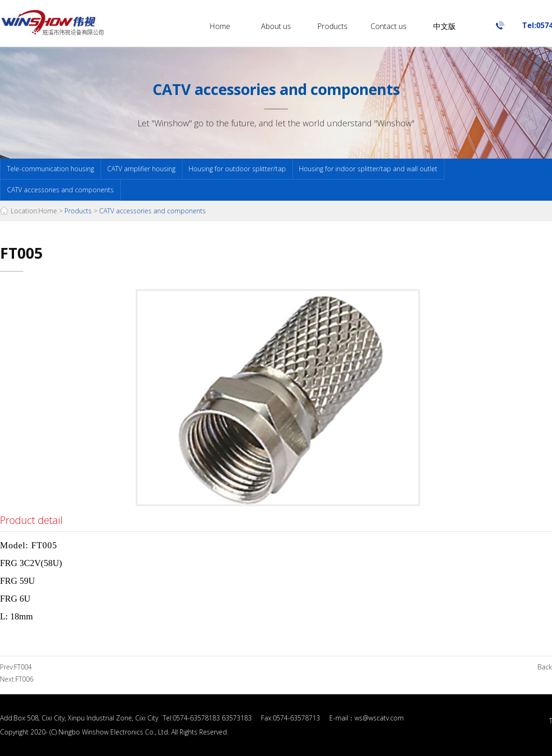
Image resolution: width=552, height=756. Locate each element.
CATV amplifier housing (141, 169)
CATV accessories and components (60, 190)
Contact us (389, 26)
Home (220, 26)
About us (276, 26)
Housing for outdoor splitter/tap (237, 169)
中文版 (444, 26)
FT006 (24, 679)
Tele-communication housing (51, 169)
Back (545, 667)
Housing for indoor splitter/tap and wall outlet (368, 169)
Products (332, 26)
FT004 (23, 667)
